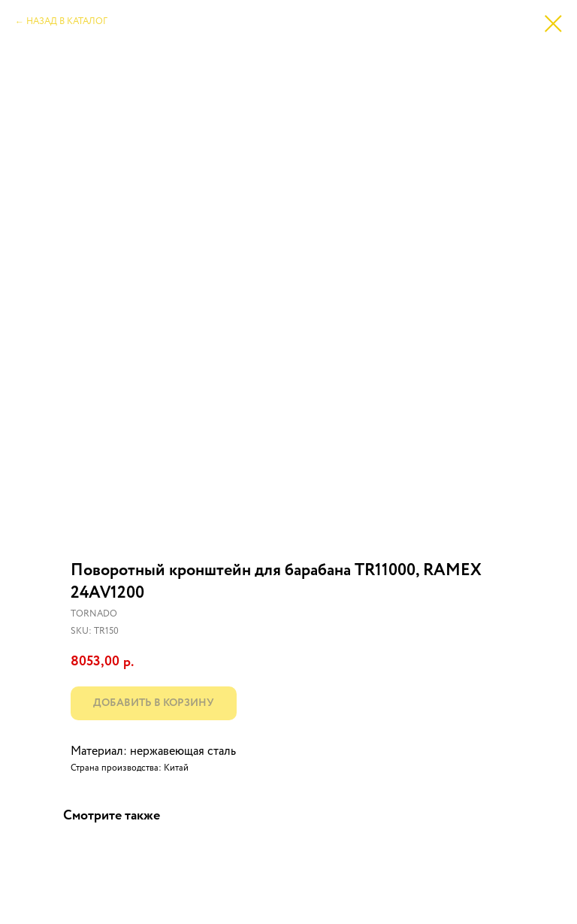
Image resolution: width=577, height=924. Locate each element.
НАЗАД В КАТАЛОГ (67, 22)
